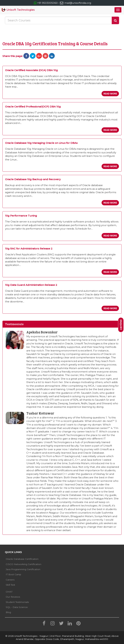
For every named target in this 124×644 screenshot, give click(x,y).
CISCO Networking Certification (24, 564)
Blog (8, 612)
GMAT (9, 592)
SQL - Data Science (17, 607)
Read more (110, 94)
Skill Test (10, 585)
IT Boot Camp (13, 574)
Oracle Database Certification (22, 559)
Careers (10, 580)
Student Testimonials (17, 602)
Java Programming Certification (23, 569)
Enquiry (121, 325)
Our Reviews (13, 597)
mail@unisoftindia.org (75, 3)
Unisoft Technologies (18, 10)
